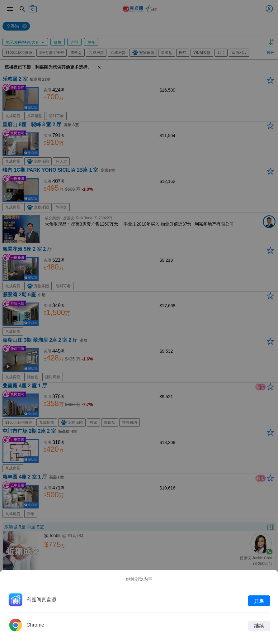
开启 (259, 601)
